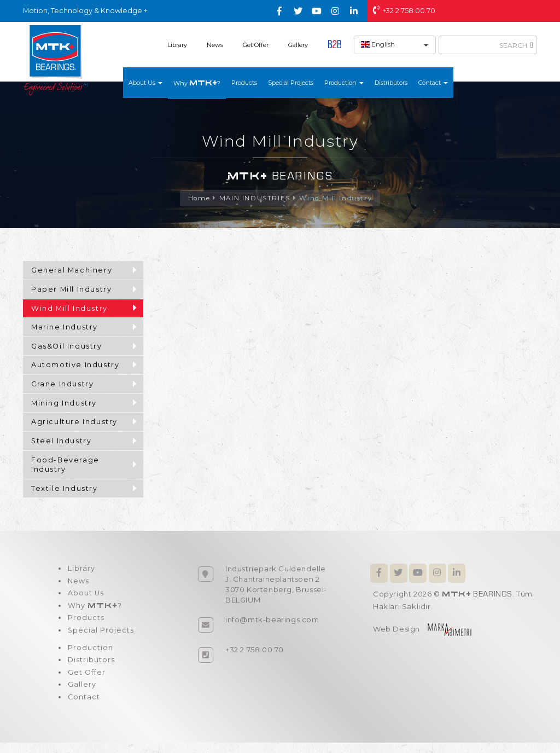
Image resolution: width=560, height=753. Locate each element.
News (215, 45)
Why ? (197, 83)
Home (198, 198)
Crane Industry (62, 384)
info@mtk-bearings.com (272, 620)
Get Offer (256, 45)
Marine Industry (65, 328)
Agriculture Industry (74, 422)
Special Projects (291, 83)
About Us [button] (145, 83)
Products (244, 83)
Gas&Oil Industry (67, 347)
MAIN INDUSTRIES (255, 198)
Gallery (298, 45)
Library (177, 45)
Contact (83, 707)
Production (89, 654)
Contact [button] (433, 83)
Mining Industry (64, 404)
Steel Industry (61, 441)
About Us (85, 596)
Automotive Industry (75, 365)
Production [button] (344, 83)
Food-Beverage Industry (65, 465)
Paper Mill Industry (71, 290)
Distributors (391, 83)
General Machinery (72, 271)
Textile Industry (65, 489)
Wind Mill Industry (336, 198)
